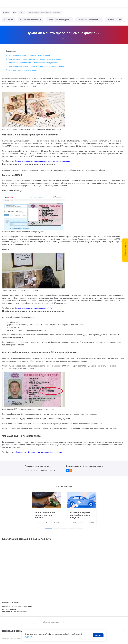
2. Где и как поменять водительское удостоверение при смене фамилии (35, 59)
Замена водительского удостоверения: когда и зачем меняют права (43, 161)
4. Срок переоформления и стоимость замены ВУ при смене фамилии (35, 66)
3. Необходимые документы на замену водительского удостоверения (34, 63)
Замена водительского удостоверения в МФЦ (34, 308)
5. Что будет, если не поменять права (21, 70)
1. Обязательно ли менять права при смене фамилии (28, 55)
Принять (98, 635)
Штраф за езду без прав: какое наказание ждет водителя (38, 452)
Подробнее (29, 637)
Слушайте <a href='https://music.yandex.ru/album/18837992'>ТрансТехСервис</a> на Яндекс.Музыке (64, 564)
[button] (124, 20)
